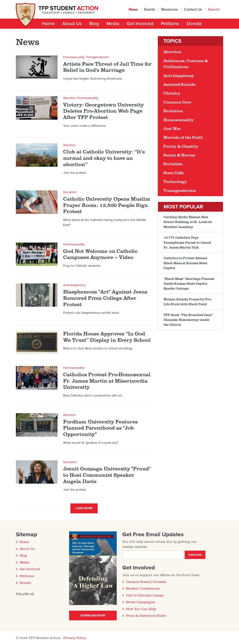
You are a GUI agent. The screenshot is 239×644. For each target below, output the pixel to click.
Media (113, 24)
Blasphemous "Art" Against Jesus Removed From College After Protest (105, 298)
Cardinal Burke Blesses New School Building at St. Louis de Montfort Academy (188, 222)
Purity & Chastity (181, 146)
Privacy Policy (75, 638)
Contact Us (193, 10)
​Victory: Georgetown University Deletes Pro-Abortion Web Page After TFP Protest (103, 111)
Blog (94, 24)
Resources (169, 10)
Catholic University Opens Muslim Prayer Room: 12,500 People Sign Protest (107, 205)
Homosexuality (74, 57)
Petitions (170, 24)
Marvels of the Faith (183, 137)
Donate (194, 24)
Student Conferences (143, 588)
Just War (172, 128)
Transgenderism (97, 57)
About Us (72, 24)
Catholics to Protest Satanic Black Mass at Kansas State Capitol (186, 263)
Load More (84, 508)
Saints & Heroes (179, 155)
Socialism (70, 192)
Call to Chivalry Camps (145, 595)
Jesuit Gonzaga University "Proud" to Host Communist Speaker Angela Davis (107, 475)
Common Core (177, 102)
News (133, 10)
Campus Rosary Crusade (146, 582)
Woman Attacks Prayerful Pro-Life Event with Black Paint (188, 301)
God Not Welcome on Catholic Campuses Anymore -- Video (100, 254)
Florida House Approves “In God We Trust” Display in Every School (107, 337)
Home (48, 24)
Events (150, 10)
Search (214, 10)
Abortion (69, 98)
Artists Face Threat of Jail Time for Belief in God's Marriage (107, 67)
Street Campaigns (141, 602)
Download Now (93, 615)
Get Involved (140, 24)
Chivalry (172, 93)
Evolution (173, 111)
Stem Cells (174, 173)
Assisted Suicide (179, 84)
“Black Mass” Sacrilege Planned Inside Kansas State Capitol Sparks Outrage (189, 283)
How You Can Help (141, 609)
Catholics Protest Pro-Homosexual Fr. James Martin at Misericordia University (107, 381)
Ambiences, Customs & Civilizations (186, 64)
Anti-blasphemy (74, 285)
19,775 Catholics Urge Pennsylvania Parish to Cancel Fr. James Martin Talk (187, 242)
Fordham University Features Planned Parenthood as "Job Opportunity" (100, 428)
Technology (175, 181)
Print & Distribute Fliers (146, 615)
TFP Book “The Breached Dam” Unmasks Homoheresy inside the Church (188, 320)
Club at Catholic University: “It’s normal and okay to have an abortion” (104, 158)
